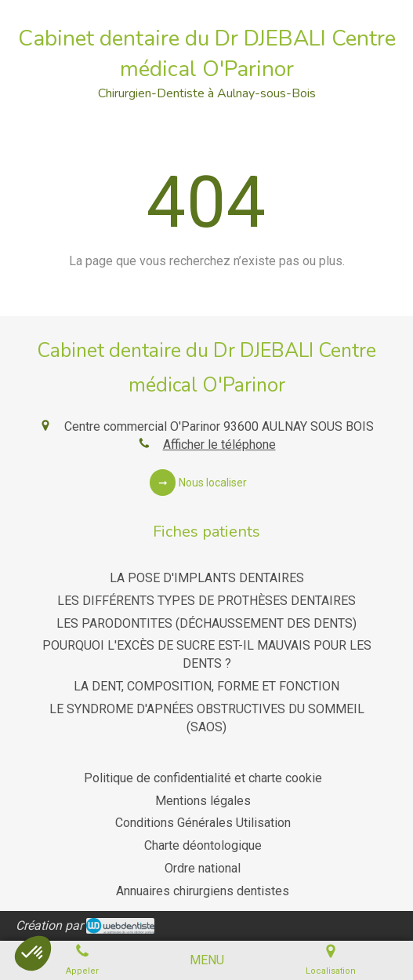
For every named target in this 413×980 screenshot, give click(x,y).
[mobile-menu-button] (207, 961)
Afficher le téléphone (219, 444)
